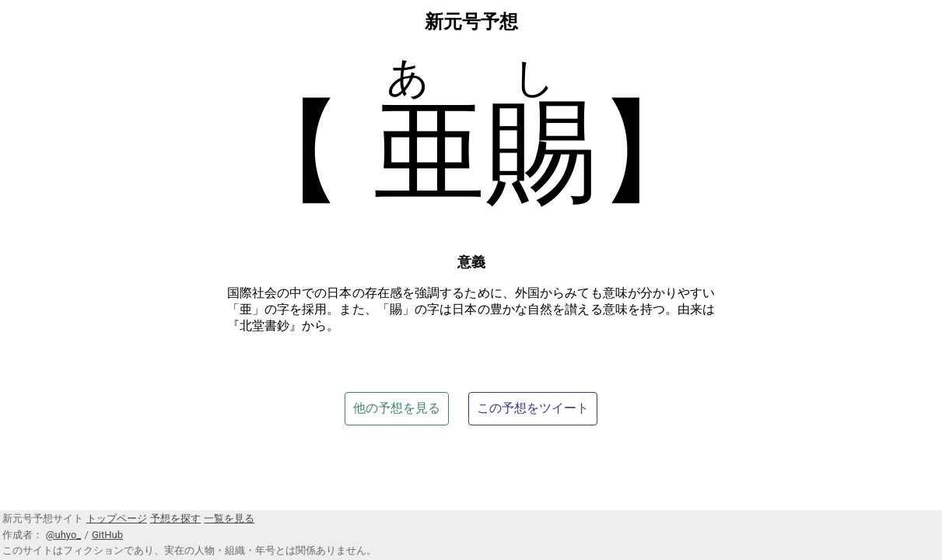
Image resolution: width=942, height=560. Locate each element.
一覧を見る (229, 518)
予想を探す (175, 518)
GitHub (107, 535)
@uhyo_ (63, 535)
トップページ (117, 518)
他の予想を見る (397, 408)
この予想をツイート (533, 408)
